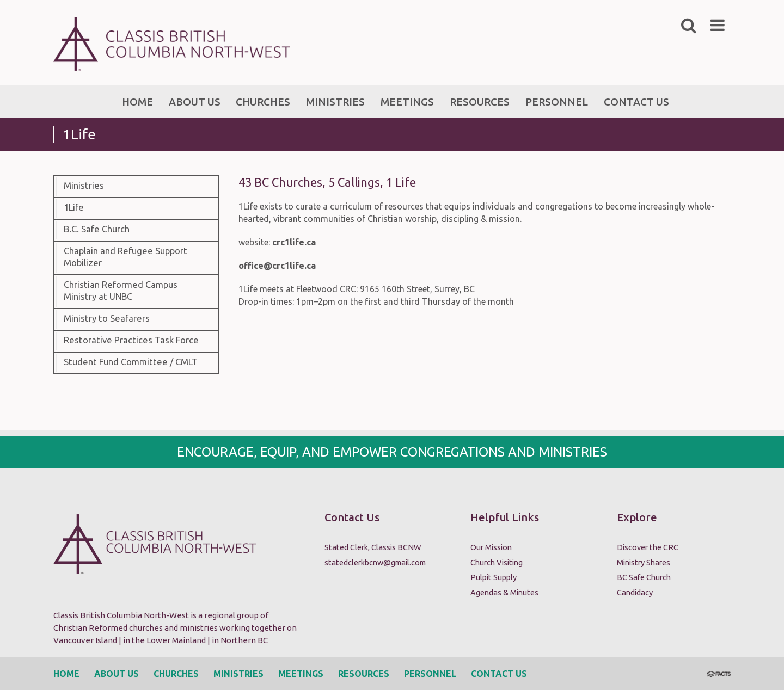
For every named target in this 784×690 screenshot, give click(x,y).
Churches (176, 674)
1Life (74, 207)
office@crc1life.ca (277, 266)
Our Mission (491, 547)
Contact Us (499, 674)
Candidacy (635, 592)
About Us (117, 674)
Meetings (301, 674)
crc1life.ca (294, 242)
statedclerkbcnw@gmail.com (375, 562)
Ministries (84, 186)
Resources (364, 674)
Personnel (430, 674)
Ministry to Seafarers (107, 318)
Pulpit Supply (494, 577)
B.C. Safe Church (97, 229)
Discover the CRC (648, 547)
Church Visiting (497, 562)
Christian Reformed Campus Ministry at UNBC (121, 291)
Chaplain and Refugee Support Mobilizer (125, 257)
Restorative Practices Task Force (131, 340)
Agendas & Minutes (504, 592)
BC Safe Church (644, 577)
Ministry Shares (644, 562)
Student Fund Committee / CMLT (131, 362)
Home (66, 674)
